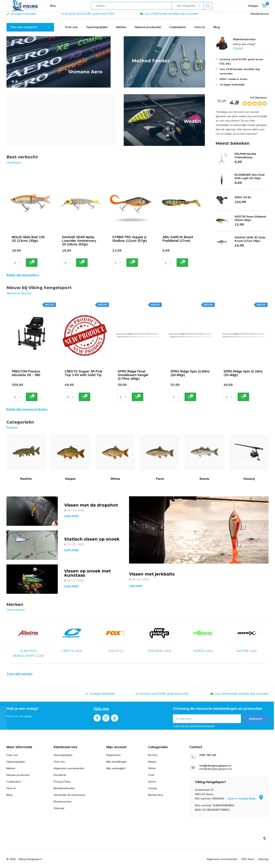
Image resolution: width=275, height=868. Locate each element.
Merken (121, 30)
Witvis (115, 460)
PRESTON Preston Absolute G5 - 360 (26, 376)
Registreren (114, 748)
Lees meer (72, 519)
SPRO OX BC (243, 200)
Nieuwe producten (148, 30)
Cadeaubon (178, 30)
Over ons (71, 30)
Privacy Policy (62, 774)
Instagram (106, 710)
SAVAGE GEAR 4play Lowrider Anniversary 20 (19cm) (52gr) (79, 243)
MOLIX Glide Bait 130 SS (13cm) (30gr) (28, 242)
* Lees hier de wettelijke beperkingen (194, 718)
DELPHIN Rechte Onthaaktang (245, 158)
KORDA (203, 636)
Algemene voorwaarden (69, 761)
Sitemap (59, 801)
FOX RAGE (159, 636)
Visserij (249, 460)
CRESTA (72, 636)
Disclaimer (60, 768)
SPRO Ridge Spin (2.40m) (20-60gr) (190, 376)
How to (200, 30)
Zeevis (204, 460)
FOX (116, 636)
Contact (238, 51)
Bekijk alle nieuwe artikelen (27, 412)
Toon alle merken (19, 666)
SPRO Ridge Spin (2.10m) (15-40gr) (243, 376)
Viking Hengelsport (30, 852)
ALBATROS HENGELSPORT (28, 638)
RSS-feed (248, 852)
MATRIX (247, 636)
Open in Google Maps (245, 791)
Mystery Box (156, 787)
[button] (13, 84)
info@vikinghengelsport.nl (215, 758)
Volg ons (101, 701)
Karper (71, 460)
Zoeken (208, 6)
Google (164, 865)
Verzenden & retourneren (69, 787)
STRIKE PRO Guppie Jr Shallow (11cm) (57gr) (130, 242)
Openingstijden (97, 30)
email (28, 709)
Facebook (97, 710)
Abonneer (256, 711)
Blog (53, 6)
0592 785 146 (208, 748)
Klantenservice (260, 17)
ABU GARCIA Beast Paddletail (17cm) (178, 242)
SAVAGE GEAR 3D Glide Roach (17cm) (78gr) (250, 242)
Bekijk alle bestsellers (23, 278)
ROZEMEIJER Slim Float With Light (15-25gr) (250, 179)
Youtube (115, 710)
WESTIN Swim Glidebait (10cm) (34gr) (250, 221)
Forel (160, 460)
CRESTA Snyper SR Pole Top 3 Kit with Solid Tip (84, 376)
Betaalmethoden (64, 781)
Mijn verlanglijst (116, 761)
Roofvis (26, 460)
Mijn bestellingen (117, 754)
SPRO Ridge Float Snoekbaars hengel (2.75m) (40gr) (133, 378)
